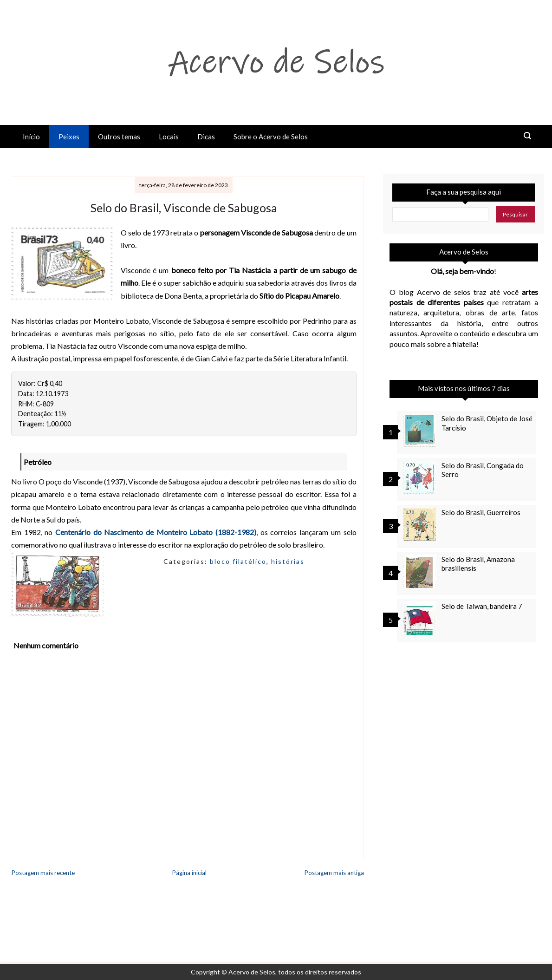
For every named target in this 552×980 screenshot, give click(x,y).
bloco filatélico (238, 561)
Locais (169, 137)
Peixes (69, 137)
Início (31, 137)
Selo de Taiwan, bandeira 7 (482, 606)
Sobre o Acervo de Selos (271, 137)
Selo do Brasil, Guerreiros (481, 512)
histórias (288, 561)
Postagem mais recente (43, 873)
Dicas (206, 137)
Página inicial (189, 873)
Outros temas (119, 137)
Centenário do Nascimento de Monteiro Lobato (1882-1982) (156, 532)
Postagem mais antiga (334, 873)
